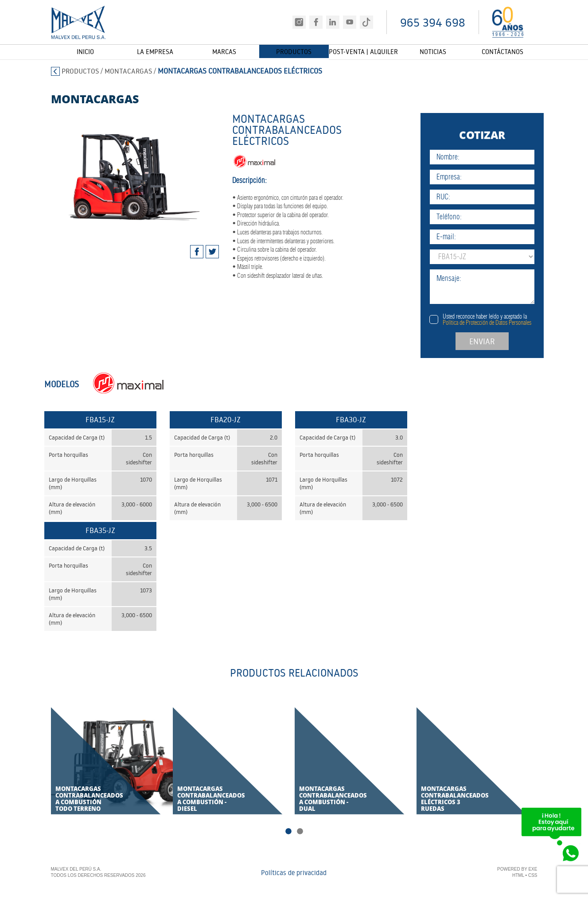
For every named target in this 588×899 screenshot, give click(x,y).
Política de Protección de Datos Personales (503, 323)
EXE (533, 870)
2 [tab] (300, 832)
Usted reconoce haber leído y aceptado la (503, 319)
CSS (533, 876)
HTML (518, 876)
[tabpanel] (127, 169)
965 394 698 (433, 22)
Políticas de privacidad (294, 874)
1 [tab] (288, 832)
